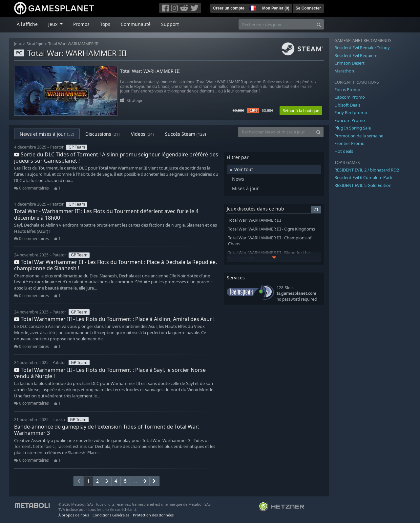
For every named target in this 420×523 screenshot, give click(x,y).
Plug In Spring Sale (353, 128)
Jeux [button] (53, 24)
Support (170, 24)
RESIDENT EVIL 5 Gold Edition (363, 185)
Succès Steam (186, 134)
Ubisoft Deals (347, 105)
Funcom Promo (350, 120)
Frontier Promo (349, 143)
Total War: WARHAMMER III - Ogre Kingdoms (272, 229)
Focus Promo (347, 90)
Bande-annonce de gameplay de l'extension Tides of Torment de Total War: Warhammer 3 (107, 430)
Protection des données (153, 515)
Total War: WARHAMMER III (73, 44)
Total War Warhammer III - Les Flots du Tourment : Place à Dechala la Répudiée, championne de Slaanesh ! (115, 265)
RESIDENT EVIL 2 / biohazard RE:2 (367, 170)
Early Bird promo (351, 112)
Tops (105, 24)
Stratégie (35, 44)
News (238, 179)
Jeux (18, 44)
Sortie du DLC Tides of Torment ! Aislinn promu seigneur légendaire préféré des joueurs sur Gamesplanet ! (116, 158)
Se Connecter (308, 8)
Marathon (344, 71)
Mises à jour (245, 188)
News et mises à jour (47, 134)
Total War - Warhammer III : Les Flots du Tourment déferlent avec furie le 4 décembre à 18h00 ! (106, 214)
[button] (252, 7)
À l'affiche (27, 24)
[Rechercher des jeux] (276, 24)
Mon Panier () (276, 8)
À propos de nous (74, 515)
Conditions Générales (111, 515)
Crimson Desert (349, 63)
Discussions (103, 134)
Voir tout (244, 169)
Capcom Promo (350, 97)
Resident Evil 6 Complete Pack (363, 177)
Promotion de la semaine (359, 136)
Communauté (136, 24)
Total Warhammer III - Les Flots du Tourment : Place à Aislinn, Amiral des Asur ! (114, 319)
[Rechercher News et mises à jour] (276, 132)
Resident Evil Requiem (356, 55)
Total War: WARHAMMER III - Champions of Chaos (270, 241)
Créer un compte (229, 8)
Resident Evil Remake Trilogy (362, 48)
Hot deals (344, 151)
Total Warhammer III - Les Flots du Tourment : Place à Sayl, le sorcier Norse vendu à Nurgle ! (110, 373)
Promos (81, 24)
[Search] (319, 24)
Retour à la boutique (301, 111)
